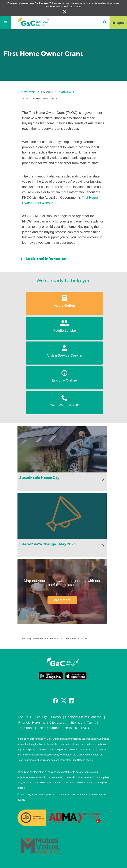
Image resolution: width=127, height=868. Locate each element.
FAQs (85, 728)
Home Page (28, 92)
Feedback (70, 728)
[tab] (65, 258)
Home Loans (66, 92)
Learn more (75, 6)
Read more (62, 600)
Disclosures (58, 723)
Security (41, 717)
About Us (24, 717)
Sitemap (76, 723)
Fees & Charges (48, 728)
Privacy (56, 717)
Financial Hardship (32, 723)
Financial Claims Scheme (83, 717)
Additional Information (45, 259)
